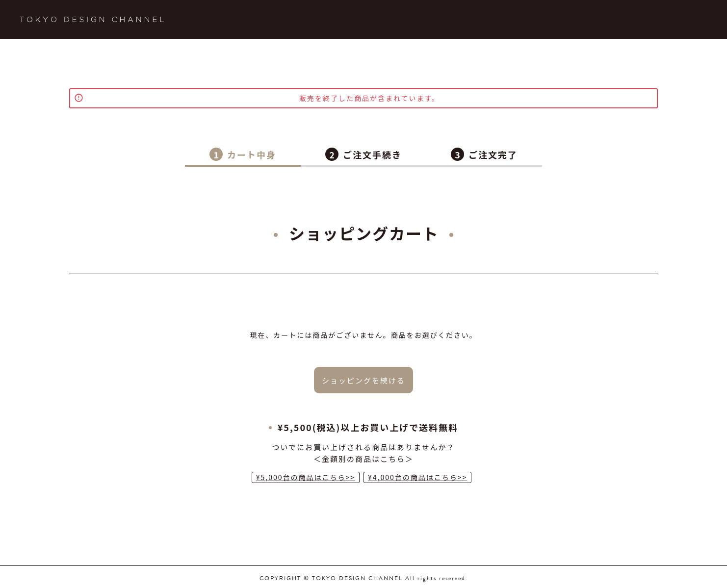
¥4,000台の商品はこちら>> (417, 477)
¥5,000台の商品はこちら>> (306, 477)
